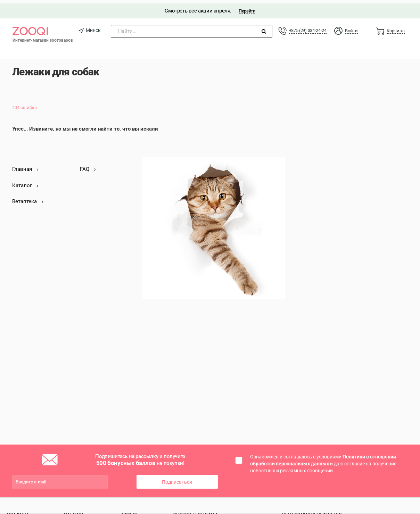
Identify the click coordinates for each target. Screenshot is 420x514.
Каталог (25, 182)
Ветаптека (28, 198)
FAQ (88, 166)
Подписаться (177, 479)
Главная (25, 166)
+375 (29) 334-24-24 (308, 27)
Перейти (247, 7)
